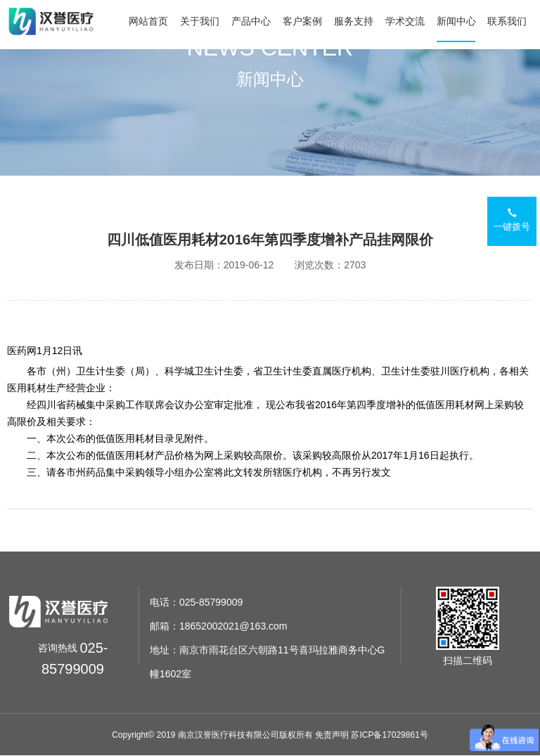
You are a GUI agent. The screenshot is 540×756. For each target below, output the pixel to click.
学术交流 (405, 21)
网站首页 (148, 21)
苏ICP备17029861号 (389, 735)
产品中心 (251, 21)
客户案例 (302, 21)
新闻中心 (456, 21)
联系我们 (507, 21)
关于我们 (200, 21)
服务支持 (354, 21)
